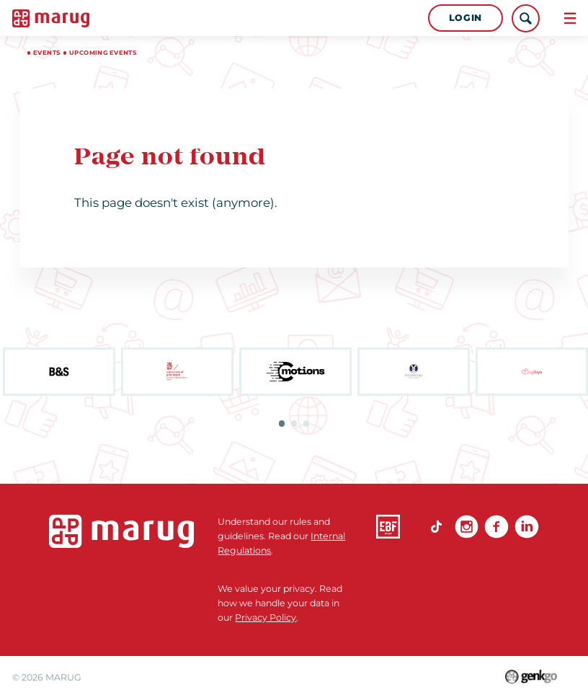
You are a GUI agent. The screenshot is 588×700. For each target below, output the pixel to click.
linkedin (526, 527)
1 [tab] (282, 423)
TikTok (436, 527)
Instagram (467, 527)
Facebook (496, 527)
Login (465, 18)
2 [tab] (294, 423)
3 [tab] (306, 423)
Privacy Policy (266, 617)
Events (47, 53)
